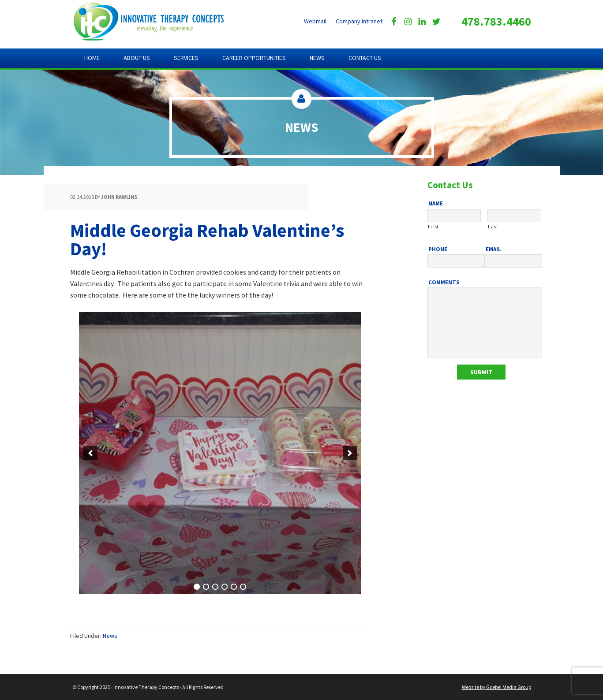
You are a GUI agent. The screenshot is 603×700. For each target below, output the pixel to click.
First (433, 227)
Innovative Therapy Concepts (156, 22)
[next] (350, 453)
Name (436, 204)
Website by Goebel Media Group (496, 687)
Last (493, 227)
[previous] (90, 453)
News (110, 636)
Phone (438, 249)
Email (493, 249)
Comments (444, 283)
